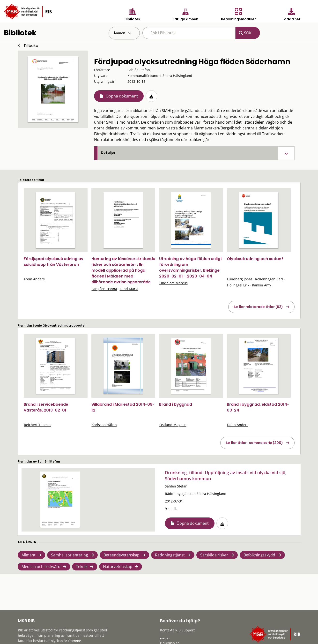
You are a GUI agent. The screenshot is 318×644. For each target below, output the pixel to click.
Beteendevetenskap (122, 555)
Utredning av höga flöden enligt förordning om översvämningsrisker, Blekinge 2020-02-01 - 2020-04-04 (191, 267)
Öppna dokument (122, 96)
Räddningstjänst (170, 555)
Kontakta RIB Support (177, 630)
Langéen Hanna (104, 289)
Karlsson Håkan (104, 425)
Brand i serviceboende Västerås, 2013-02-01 (46, 407)
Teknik (82, 567)
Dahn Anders (238, 425)
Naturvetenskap (118, 567)
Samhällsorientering (70, 555)
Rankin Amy (262, 285)
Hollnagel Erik (238, 285)
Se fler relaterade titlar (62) (258, 307)
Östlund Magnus (173, 425)
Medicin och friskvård (41, 567)
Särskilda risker (214, 555)
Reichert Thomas (38, 425)
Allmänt (29, 555)
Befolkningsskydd (259, 555)
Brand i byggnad (176, 404)
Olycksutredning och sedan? (255, 259)
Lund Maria (129, 289)
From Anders (34, 279)
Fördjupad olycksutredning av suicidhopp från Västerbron (54, 262)
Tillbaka (31, 46)
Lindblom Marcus (174, 283)
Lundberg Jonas (240, 279)
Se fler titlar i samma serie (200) (254, 443)
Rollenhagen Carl (269, 279)
